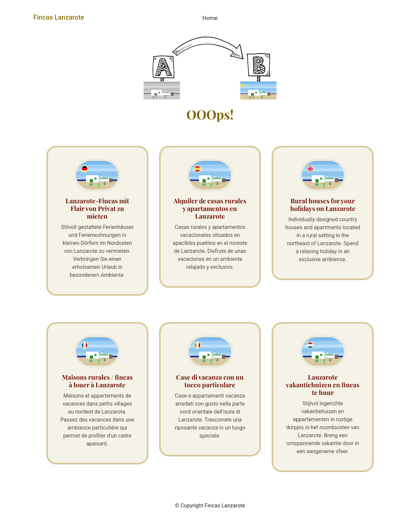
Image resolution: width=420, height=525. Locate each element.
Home (210, 18)
